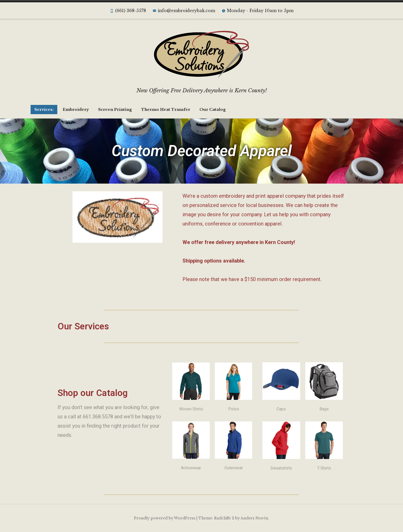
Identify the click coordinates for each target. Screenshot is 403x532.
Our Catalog (213, 109)
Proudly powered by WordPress (165, 518)
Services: (44, 109)
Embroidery (76, 109)
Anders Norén (254, 518)
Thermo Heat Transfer (166, 109)
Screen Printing (115, 109)
